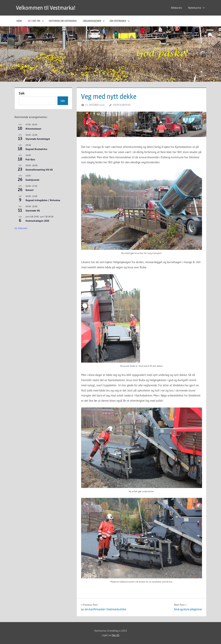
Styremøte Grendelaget (38, 139)
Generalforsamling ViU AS (39, 170)
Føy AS (116, 635)
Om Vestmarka (120, 21)
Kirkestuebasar (33, 129)
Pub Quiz (30, 159)
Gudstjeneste (32, 180)
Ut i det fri (36, 21)
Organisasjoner (94, 21)
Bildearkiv (177, 8)
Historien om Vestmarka (63, 21)
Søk (22, 93)
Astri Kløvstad (122, 105)
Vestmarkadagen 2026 (37, 221)
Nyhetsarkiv (196, 8)
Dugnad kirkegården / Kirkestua (43, 200)
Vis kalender (21, 228)
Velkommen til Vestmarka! (46, 8)
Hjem (19, 21)
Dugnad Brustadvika (36, 149)
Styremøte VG (33, 211)
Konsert (30, 190)
